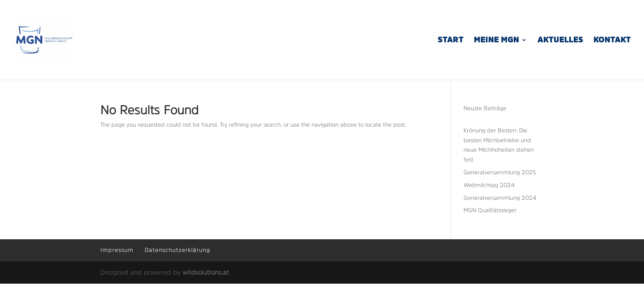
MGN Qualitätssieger (490, 210)
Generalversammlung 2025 (500, 172)
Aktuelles (560, 40)
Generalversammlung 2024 (500, 198)
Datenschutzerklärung (177, 250)
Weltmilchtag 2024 (489, 185)
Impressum (117, 250)
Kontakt (612, 40)
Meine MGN (496, 40)
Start (451, 40)
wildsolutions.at (206, 272)
